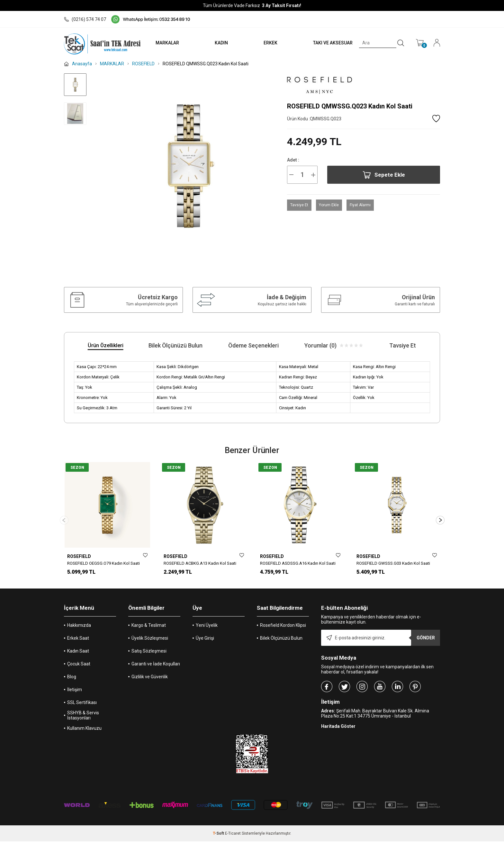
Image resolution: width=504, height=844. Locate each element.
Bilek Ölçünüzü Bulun (281, 641)
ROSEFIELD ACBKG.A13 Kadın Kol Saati (200, 563)
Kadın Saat (78, 654)
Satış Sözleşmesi (149, 654)
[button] (440, 521)
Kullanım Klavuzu (84, 731)
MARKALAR (164, 43)
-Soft (219, 836)
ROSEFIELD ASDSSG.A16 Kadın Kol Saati (298, 563)
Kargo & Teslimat (149, 628)
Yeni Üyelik (207, 628)
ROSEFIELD (79, 556)
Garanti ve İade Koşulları (156, 666)
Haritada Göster (338, 729)
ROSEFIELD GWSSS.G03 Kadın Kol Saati (393, 563)
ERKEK (269, 43)
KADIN (219, 43)
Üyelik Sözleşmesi (150, 641)
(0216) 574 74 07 (85, 19)
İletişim (75, 692)
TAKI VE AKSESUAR (332, 43)
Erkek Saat (78, 641)
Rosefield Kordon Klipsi (283, 628)
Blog (72, 679)
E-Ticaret (233, 836)
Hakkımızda (79, 628)
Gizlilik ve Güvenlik (150, 679)
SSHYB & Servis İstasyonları (83, 718)
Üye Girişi (205, 641)
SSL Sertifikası (82, 705)
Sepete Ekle (384, 175)
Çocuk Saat (79, 666)
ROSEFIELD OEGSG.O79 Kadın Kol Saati (104, 563)
